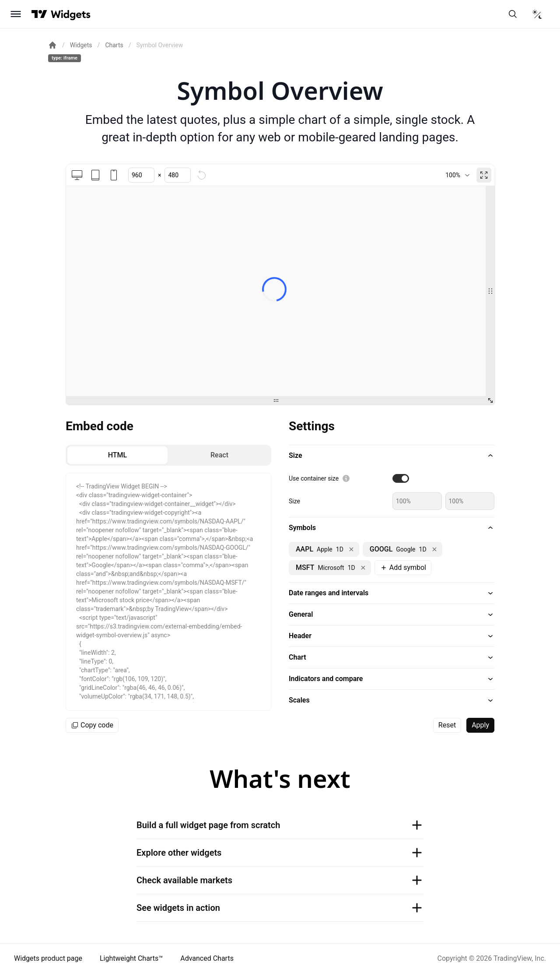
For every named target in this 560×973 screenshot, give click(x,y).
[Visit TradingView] (39, 14)
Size (294, 501)
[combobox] (457, 175)
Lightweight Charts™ (131, 958)
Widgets (81, 45)
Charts (114, 45)
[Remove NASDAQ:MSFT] (363, 568)
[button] (392, 456)
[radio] (117, 455)
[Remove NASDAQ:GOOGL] (434, 549)
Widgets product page (48, 958)
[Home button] (71, 14)
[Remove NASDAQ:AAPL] (351, 549)
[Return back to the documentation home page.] (52, 45)
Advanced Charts (207, 958)
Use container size (314, 478)
